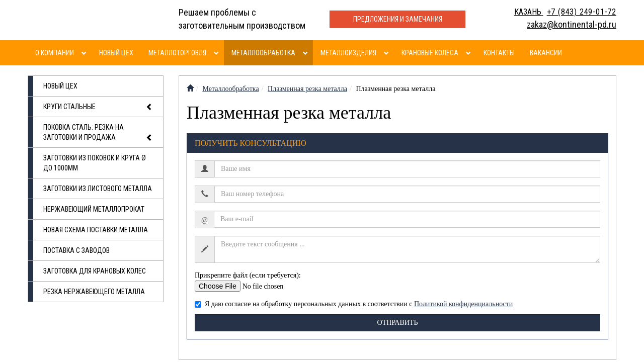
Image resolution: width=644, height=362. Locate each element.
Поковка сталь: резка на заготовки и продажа (98, 133)
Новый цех (116, 53)
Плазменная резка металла (307, 89)
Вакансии (546, 53)
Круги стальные (98, 107)
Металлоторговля (177, 53)
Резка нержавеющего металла (94, 292)
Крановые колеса (430, 53)
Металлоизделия (348, 53)
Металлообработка (263, 53)
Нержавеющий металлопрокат (94, 209)
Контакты (499, 53)
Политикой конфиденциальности (463, 304)
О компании (55, 53)
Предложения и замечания (398, 19)
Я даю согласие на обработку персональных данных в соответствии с (354, 304)
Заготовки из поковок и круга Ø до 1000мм (95, 163)
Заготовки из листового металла (98, 189)
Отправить (398, 323)
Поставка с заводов (76, 250)
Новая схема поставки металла (96, 230)
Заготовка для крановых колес (95, 271)
